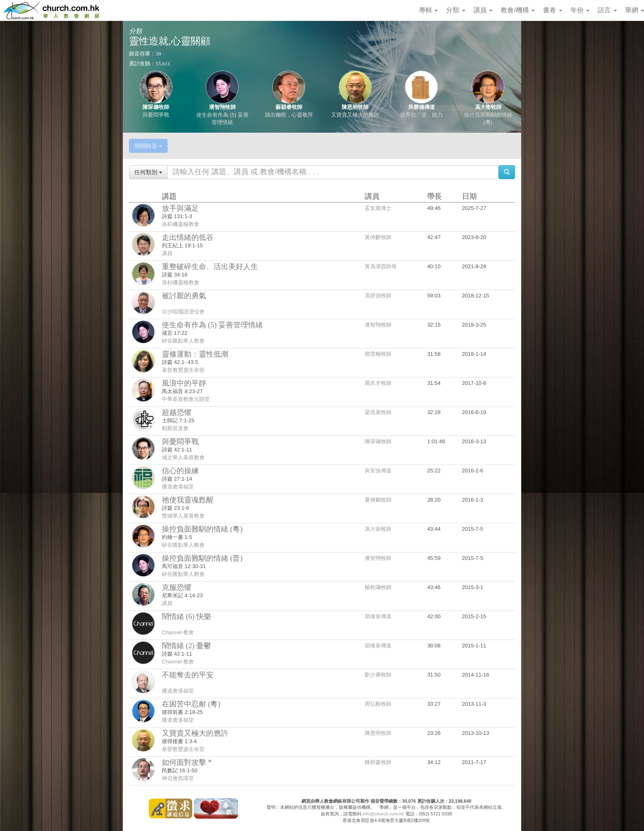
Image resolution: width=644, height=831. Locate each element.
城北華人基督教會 (183, 457)
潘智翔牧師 (222, 107)
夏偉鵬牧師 (378, 500)
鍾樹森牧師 (378, 762)
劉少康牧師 (378, 675)
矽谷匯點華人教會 (183, 341)
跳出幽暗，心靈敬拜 (289, 115)
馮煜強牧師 (378, 296)
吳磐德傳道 (422, 107)
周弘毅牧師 (378, 704)
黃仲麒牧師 (378, 237)
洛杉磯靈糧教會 (181, 224)
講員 (483, 10)
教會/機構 (518, 10)
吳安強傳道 (378, 471)
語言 (607, 10)
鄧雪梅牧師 (378, 354)
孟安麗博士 (378, 208)
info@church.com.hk (383, 814)
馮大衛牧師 (488, 107)
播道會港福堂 (178, 487)
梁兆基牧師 (378, 412)
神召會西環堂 (178, 778)
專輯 (428, 10)
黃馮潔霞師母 (381, 266)
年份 (580, 10)
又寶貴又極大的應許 (355, 115)
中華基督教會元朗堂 (186, 399)
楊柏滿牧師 (378, 587)
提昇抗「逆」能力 (421, 115)
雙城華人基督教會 (183, 516)
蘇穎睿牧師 (289, 107)
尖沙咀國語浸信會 (183, 312)
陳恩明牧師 (355, 107)
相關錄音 (148, 146)
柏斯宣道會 (175, 428)
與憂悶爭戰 (156, 115)
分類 (455, 10)
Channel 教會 (178, 632)
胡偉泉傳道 (378, 616)
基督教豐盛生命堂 (183, 370)
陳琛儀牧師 (156, 107)
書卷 (552, 10)
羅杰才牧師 (378, 383)
